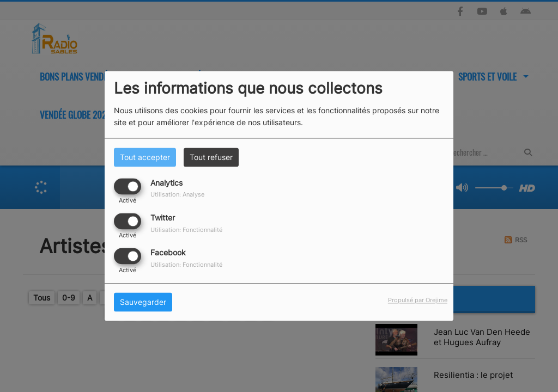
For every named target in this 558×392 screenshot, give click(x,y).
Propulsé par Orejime (418, 301)
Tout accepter (145, 157)
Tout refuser (211, 157)
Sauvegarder (143, 302)
